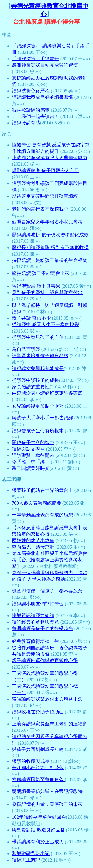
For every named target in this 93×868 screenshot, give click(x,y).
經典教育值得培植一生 (35, 641)
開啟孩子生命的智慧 (33, 443)
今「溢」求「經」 (31, 462)
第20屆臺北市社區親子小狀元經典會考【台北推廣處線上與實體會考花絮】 (50, 560)
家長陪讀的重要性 (31, 387)
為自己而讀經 (26, 349)
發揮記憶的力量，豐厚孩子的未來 (47, 804)
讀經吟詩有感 (26, 123)
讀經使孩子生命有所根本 (38, 431)
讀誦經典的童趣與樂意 (35, 622)
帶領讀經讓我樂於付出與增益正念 (47, 699)
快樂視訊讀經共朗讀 (33, 616)
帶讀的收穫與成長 (31, 761)
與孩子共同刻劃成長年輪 (38, 749)
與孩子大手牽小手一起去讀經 (43, 418)
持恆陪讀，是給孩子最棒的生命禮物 (50, 260)
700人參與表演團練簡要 (37, 503)
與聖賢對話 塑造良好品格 (38, 830)
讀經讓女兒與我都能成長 (38, 368)
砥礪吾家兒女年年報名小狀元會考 (47, 222)
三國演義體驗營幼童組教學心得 (45, 673)
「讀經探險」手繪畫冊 (35, 59)
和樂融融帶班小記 (31, 854)
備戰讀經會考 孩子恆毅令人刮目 (46, 170)
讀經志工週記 (26, 860)
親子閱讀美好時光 (31, 468)
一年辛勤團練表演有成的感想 (43, 515)
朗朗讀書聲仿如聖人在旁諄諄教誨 (47, 791)
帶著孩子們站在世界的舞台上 (43, 490)
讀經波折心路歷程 (31, 91)
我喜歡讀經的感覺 (31, 110)
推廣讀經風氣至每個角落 (38, 779)
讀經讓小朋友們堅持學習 (38, 604)
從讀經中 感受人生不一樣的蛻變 (46, 325)
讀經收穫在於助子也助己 (38, 712)
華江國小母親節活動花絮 (38, 768)
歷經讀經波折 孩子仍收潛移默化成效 (50, 235)
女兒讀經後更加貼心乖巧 (38, 406)
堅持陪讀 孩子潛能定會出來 (41, 273)
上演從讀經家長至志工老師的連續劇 (50, 724)
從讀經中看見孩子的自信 (38, 337)
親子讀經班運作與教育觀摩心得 (45, 661)
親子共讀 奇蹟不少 (31, 318)
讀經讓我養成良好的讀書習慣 (43, 97)
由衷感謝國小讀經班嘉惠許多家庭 (47, 393)
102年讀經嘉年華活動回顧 (39, 817)
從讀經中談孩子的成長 (35, 380)
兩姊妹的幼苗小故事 (33, 541)
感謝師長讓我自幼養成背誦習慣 (45, 65)
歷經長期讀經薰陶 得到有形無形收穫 (50, 247)
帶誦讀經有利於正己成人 (38, 842)
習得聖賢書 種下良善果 (36, 286)
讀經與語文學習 (28, 449)
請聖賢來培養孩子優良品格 (40, 356)
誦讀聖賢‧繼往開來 (33, 455)
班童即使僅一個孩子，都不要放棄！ (50, 591)
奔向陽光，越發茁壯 (33, 547)
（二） (19, 680)
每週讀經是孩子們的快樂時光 (43, 628)
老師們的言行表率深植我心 (40, 209)
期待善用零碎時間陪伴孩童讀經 (45, 196)
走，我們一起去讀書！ (35, 116)
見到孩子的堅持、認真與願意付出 (47, 292)
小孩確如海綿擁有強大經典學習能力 (50, 158)
